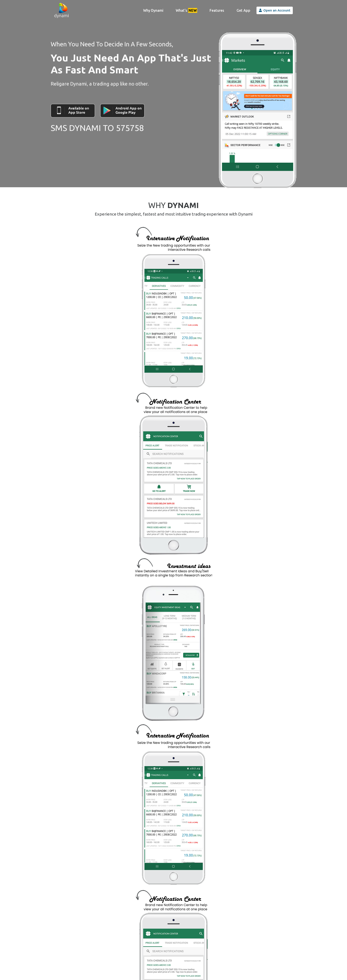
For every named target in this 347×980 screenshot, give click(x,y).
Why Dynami (155, 10)
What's (186, 10)
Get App (243, 10)
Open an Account (275, 10)
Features (217, 10)
